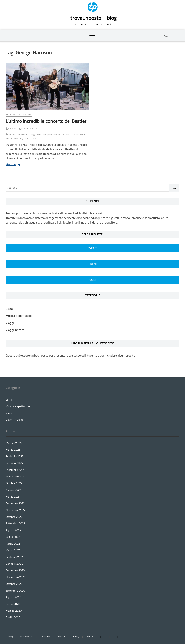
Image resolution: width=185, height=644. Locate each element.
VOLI (93, 280)
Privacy (76, 636)
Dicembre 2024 (15, 470)
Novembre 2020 (15, 577)
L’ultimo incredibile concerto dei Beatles (46, 121)
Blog (11, 636)
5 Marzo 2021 (28, 129)
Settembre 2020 (15, 590)
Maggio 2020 (14, 611)
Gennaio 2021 (14, 564)
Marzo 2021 (13, 550)
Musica (75, 134)
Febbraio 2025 (15, 456)
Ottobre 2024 (14, 483)
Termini (90, 636)
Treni (92, 264)
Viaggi (10, 323)
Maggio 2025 (14, 443)
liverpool (66, 134)
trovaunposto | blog (94, 18)
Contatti (61, 636)
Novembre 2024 (15, 476)
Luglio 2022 (13, 537)
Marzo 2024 (13, 497)
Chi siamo (45, 636)
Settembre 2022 (15, 523)
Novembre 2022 (15, 510)
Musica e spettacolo (19, 114)
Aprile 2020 (13, 617)
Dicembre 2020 (15, 570)
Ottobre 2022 (14, 517)
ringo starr (24, 138)
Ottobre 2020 (14, 584)
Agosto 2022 (13, 530)
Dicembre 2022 (15, 503)
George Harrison (37, 134)
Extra (9, 309)
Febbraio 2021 (15, 557)
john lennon (53, 134)
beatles (13, 134)
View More (16, 165)
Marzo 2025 (13, 450)
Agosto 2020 (13, 597)
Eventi (92, 248)
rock (33, 138)
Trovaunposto (26, 636)
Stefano (11, 129)
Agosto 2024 (13, 490)
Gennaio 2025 (14, 463)
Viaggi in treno (15, 330)
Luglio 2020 (13, 604)
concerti (23, 134)
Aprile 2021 (13, 543)
